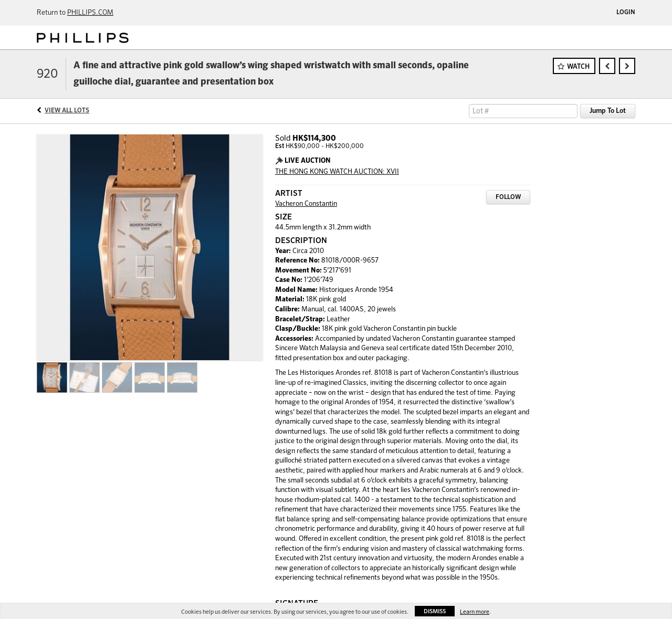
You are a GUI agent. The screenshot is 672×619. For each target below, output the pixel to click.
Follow (508, 197)
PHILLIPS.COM (90, 13)
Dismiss (435, 611)
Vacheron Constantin (306, 204)
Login (626, 13)
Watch (578, 67)
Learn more (475, 612)
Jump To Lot (608, 111)
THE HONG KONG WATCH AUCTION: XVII (337, 172)
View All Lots (67, 111)
